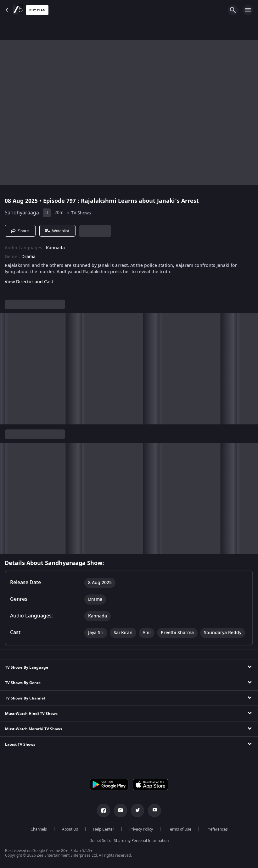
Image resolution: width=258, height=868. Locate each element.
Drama (28, 257)
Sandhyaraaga (22, 213)
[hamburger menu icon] (248, 10)
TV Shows (81, 213)
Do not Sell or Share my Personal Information (129, 841)
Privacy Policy (141, 829)
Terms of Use (180, 829)
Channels (39, 829)
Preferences (217, 829)
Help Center (104, 829)
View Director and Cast (29, 282)
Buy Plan (37, 10)
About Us (70, 829)
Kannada (55, 248)
